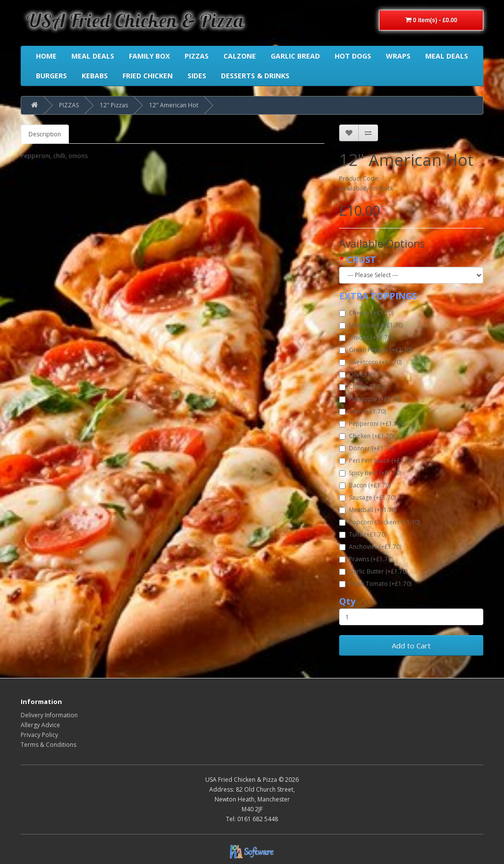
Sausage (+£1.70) (367, 497)
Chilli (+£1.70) (362, 387)
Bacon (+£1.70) (365, 485)
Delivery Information (49, 715)
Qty (347, 601)
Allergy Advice (40, 725)
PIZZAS (69, 105)
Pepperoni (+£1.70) (371, 424)
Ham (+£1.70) (362, 411)
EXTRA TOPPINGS (378, 296)
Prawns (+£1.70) (366, 559)
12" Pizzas (114, 105)
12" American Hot (174, 105)
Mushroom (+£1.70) (371, 325)
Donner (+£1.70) (366, 448)
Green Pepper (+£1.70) (376, 350)
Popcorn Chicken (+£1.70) (379, 522)
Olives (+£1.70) (364, 374)
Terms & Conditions (48, 745)
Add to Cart (411, 645)
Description (45, 134)
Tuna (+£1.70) (363, 534)
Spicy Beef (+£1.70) (370, 473)
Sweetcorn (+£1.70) (370, 362)
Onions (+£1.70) (366, 337)
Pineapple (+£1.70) (370, 399)
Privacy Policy (39, 735)
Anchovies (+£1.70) (370, 547)
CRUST (361, 259)
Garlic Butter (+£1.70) (373, 571)
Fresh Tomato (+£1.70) (375, 584)
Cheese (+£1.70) (366, 313)
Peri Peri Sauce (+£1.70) (376, 461)
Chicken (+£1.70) (367, 436)
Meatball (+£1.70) (368, 510)
